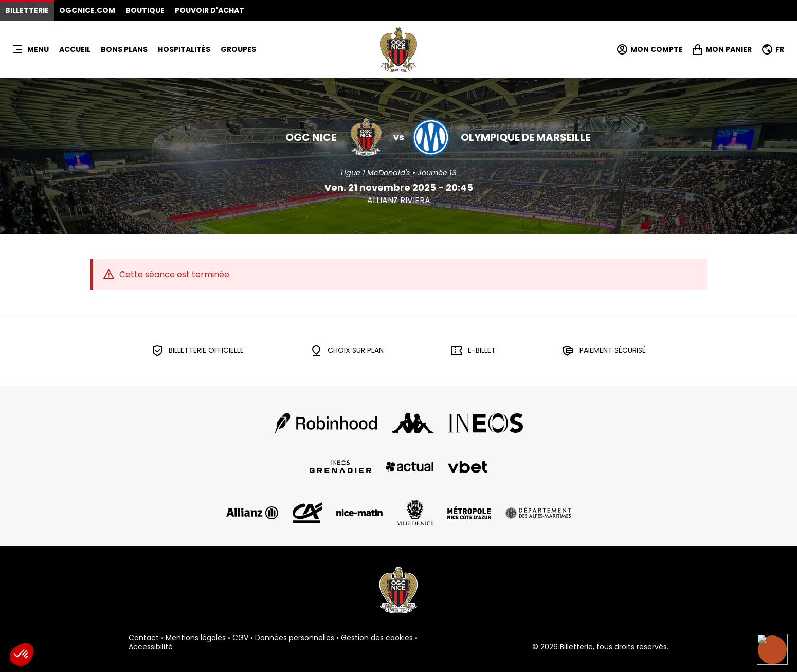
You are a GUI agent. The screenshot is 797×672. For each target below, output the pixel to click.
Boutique (145, 10)
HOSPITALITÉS (184, 49)
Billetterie (27, 10)
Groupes (238, 49)
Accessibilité (151, 647)
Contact (144, 638)
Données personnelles (295, 638)
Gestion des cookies (377, 638)
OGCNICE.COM (87, 10)
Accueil (75, 49)
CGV (240, 638)
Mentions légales (196, 638)
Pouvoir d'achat (210, 10)
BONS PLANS (124, 49)
